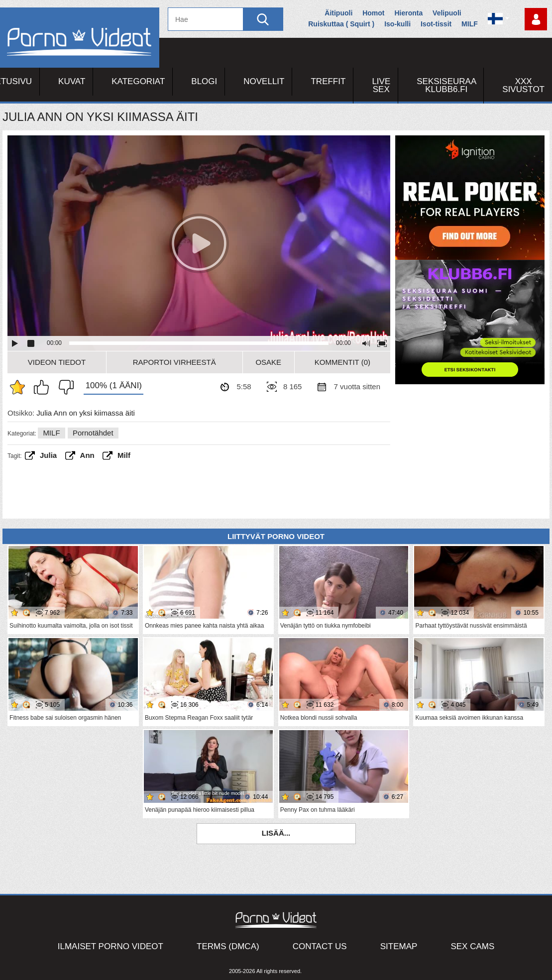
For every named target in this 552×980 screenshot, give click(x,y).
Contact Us (320, 946)
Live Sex (381, 85)
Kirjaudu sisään (536, 19)
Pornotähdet (93, 433)
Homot (373, 13)
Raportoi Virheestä (174, 362)
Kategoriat (138, 81)
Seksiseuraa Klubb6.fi (446, 85)
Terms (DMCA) (228, 946)
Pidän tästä (44, 387)
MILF (470, 24)
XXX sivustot (523, 85)
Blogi (204, 81)
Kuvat (72, 81)
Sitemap (399, 946)
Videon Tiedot (57, 362)
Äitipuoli (338, 13)
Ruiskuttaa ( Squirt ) (341, 24)
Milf (124, 455)
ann (87, 455)
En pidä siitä (64, 387)
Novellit (264, 81)
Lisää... (276, 833)
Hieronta (408, 13)
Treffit (328, 81)
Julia (48, 455)
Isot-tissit (436, 24)
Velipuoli (447, 13)
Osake (268, 362)
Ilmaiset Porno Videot (110, 946)
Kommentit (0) (342, 362)
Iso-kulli (397, 24)
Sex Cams (472, 946)
